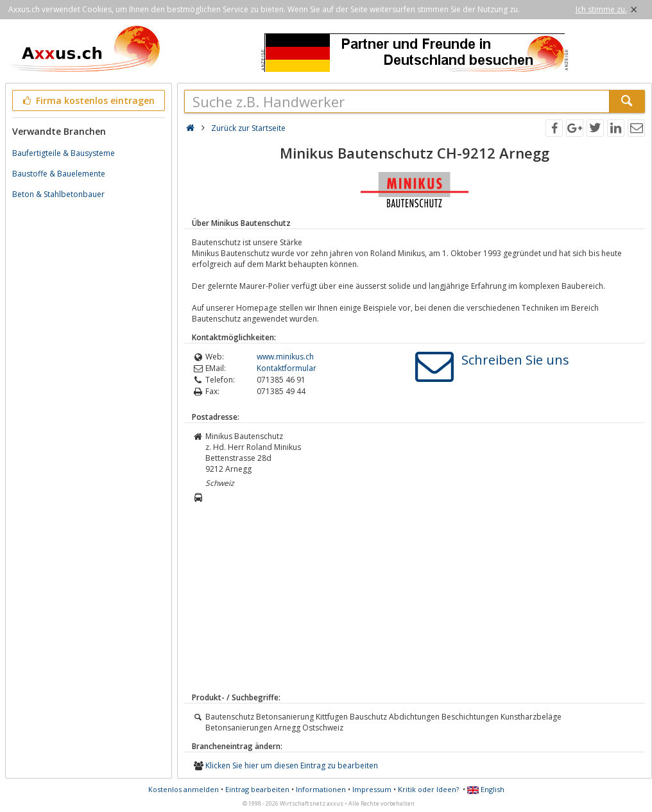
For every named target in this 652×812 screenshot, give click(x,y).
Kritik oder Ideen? (428, 789)
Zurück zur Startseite (248, 128)
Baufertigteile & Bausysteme (64, 153)
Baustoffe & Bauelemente (59, 174)
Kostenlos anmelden (184, 789)
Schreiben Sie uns (515, 360)
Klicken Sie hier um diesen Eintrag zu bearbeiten (292, 765)
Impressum (372, 789)
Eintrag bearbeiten (257, 789)
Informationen (321, 789)
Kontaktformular (287, 368)
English (486, 789)
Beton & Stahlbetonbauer (58, 194)
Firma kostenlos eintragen (88, 100)
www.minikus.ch (285, 357)
